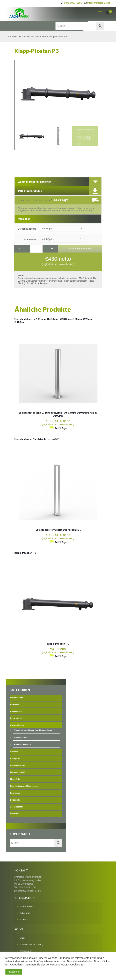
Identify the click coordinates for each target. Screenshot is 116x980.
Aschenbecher (16, 807)
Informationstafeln (18, 772)
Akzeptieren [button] (14, 972)
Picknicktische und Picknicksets (24, 786)
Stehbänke (15, 814)
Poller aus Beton (21, 737)
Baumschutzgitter (18, 765)
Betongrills (15, 800)
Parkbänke (15, 705)
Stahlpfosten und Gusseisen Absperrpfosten (33, 730)
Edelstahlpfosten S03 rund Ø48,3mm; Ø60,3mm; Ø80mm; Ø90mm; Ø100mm (58, 414)
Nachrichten (27, 906)
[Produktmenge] (36, 249)
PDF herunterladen (30, 191)
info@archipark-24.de (99, 3)
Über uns (25, 913)
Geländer (14, 752)
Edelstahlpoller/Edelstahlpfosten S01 (37, 439)
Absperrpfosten (39, 36)
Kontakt (24, 920)
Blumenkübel (16, 718)
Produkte (24, 36)
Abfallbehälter (16, 711)
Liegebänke (15, 779)
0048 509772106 (73, 3)
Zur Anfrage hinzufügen (80, 249)
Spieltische (15, 793)
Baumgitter (15, 758)
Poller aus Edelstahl (22, 744)
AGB (23, 938)
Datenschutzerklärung (32, 944)
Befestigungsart (27, 229)
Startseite (12, 36)
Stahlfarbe (30, 240)
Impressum (26, 951)
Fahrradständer (17, 698)
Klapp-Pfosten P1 (25, 553)
